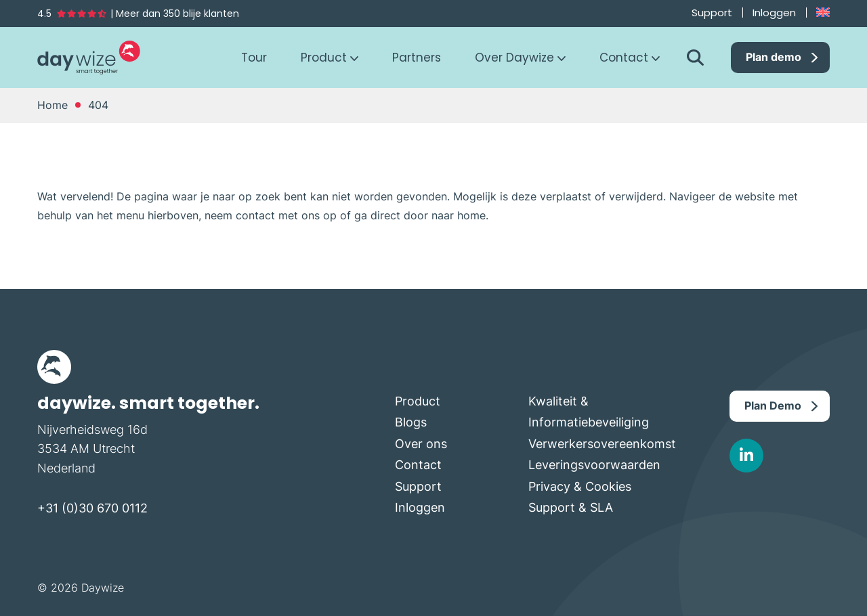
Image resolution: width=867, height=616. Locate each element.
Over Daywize (514, 58)
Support (712, 13)
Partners (417, 58)
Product (324, 58)
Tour (254, 58)
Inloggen (774, 13)
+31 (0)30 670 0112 (92, 508)
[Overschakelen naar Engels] (823, 13)
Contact (624, 58)
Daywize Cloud (89, 58)
